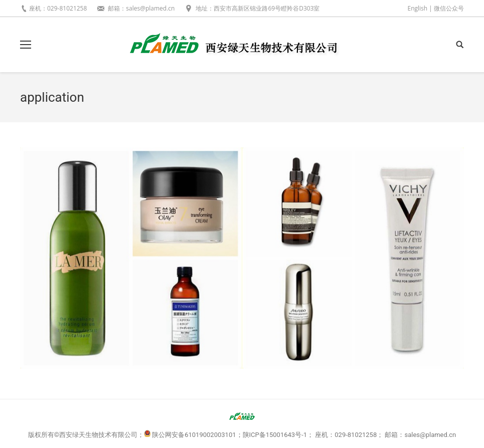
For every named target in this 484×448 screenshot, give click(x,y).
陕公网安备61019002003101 (194, 435)
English (417, 8)
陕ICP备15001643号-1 (275, 435)
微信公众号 (449, 8)
